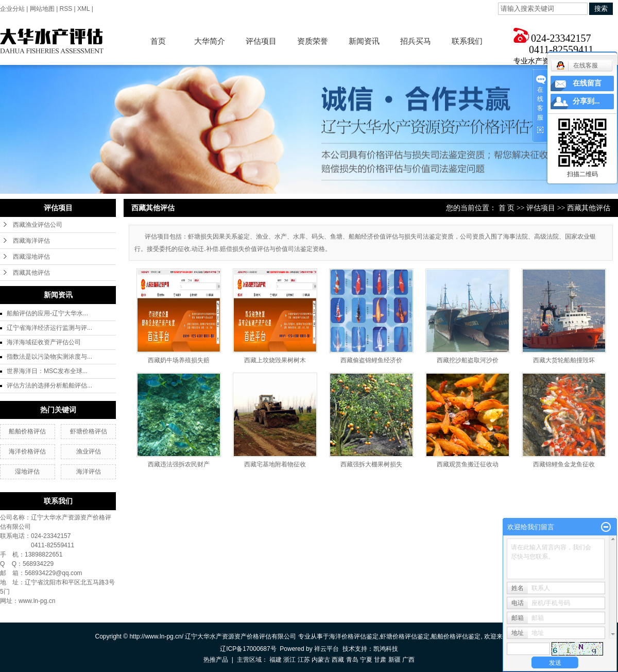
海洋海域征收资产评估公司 (44, 342)
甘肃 (380, 660)
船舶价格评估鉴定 (456, 636)
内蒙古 (321, 660)
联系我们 (467, 41)
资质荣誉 (313, 41)
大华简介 (210, 41)
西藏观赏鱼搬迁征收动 (468, 464)
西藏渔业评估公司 (38, 225)
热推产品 (216, 660)
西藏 (338, 660)
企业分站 (12, 9)
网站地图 (42, 9)
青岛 (352, 660)
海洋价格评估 (27, 451)
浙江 (289, 660)
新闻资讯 (364, 41)
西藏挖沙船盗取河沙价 (468, 360)
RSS (66, 9)
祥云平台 (327, 649)
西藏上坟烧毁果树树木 (275, 360)
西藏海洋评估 (31, 241)
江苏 (304, 660)
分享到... (586, 101)
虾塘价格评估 (89, 431)
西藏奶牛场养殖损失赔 (179, 360)
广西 (408, 660)
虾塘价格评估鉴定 (405, 636)
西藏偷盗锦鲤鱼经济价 (371, 360)
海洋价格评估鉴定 (354, 636)
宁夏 (366, 660)
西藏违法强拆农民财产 (179, 464)
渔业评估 (89, 451)
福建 (276, 660)
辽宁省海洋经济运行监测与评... (49, 328)
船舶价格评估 (27, 431)
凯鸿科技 (386, 649)
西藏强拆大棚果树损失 (371, 464)
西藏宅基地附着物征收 (275, 464)
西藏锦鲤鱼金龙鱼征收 (564, 464)
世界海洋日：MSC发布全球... (47, 371)
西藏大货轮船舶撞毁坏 (564, 360)
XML (83, 9)
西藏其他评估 (31, 273)
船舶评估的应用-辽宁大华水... (47, 313)
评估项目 (261, 41)
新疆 (394, 660)
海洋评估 (89, 472)
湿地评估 (27, 472)
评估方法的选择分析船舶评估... (49, 385)
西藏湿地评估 (31, 257)
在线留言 (587, 83)
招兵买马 (416, 41)
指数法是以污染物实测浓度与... (49, 357)
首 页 (507, 208)
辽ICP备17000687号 (248, 649)
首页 (158, 41)
